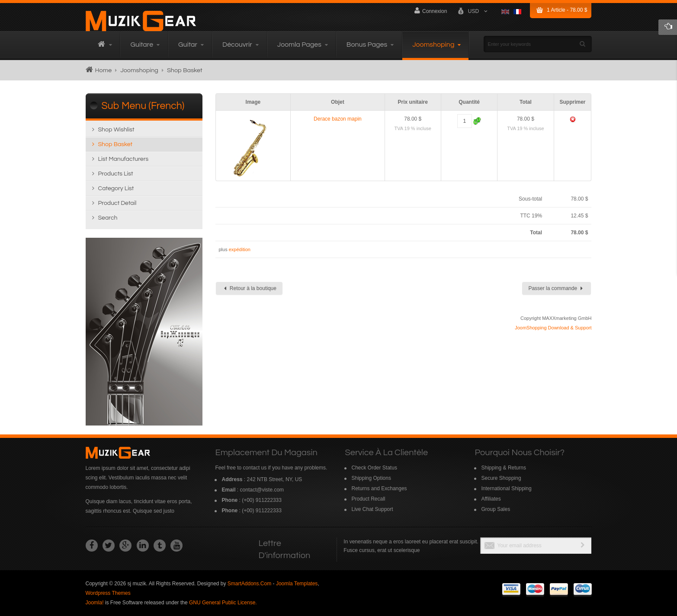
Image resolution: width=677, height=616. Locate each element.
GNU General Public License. (223, 603)
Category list (116, 188)
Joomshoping (139, 70)
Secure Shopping (501, 478)
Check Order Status (374, 468)
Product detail (117, 203)
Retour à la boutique (250, 288)
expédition (240, 249)
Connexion (431, 11)
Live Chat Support (372, 509)
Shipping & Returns (504, 468)
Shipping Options (371, 478)
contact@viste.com (262, 490)
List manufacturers (124, 159)
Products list (116, 174)
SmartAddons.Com (249, 584)
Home (104, 70)
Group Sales (496, 509)
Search (108, 218)
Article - (567, 10)
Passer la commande (555, 288)
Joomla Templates (297, 584)
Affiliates (491, 499)
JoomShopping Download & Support (553, 328)
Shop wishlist (116, 130)
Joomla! (95, 603)
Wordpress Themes (108, 593)
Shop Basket (116, 144)
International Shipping (507, 488)
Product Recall (369, 499)
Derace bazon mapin (338, 119)
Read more (144, 332)
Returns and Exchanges (379, 488)
